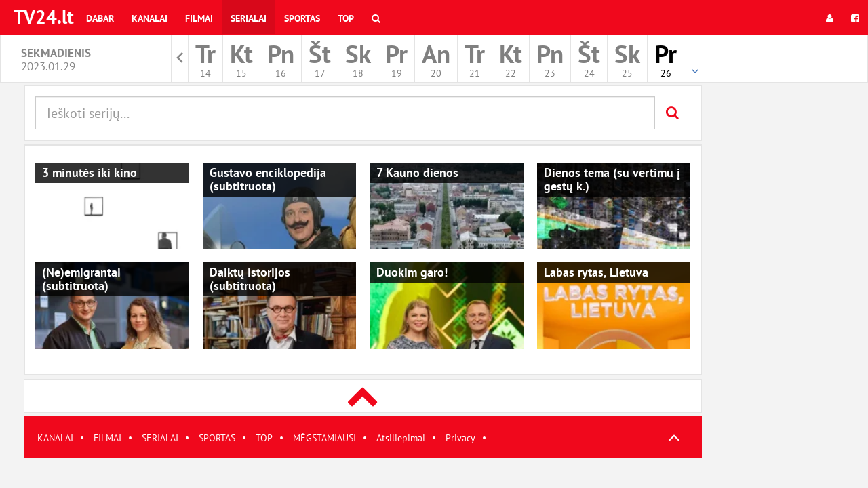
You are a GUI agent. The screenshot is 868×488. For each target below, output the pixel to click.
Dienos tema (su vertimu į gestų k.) (612, 179)
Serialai (249, 18)
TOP (264, 438)
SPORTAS (217, 438)
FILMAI (107, 438)
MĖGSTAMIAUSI (324, 438)
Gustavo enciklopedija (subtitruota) (268, 179)
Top (346, 18)
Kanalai (150, 18)
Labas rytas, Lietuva (596, 272)
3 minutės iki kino (90, 172)
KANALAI (55, 438)
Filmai (199, 18)
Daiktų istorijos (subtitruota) (250, 279)
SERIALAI (160, 438)
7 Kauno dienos (417, 172)
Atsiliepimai (401, 438)
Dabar (100, 18)
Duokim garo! (412, 272)
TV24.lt (44, 17)
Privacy (460, 438)
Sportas (302, 18)
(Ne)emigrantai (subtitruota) (81, 279)
